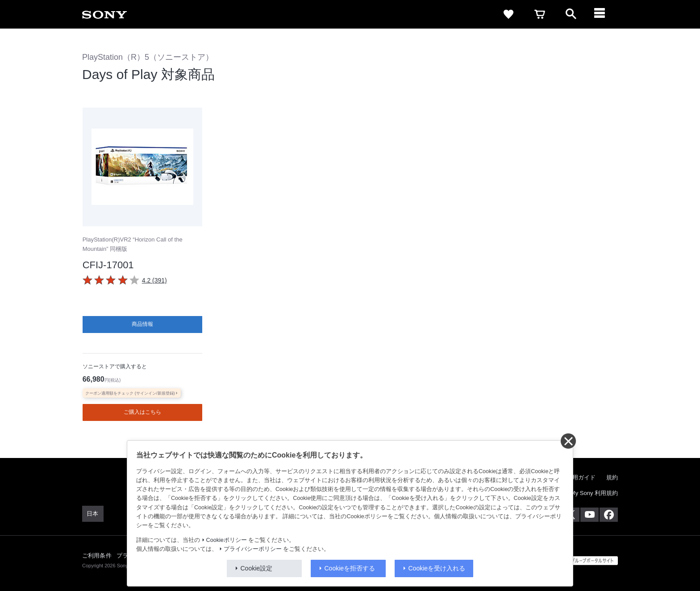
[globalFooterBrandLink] (584, 560)
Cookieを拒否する (350, 568)
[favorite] (508, 14)
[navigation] (602, 14)
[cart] (540, 14)
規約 (612, 477)
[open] (571, 14)
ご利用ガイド (578, 477)
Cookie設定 (257, 568)
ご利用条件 (97, 555)
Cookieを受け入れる (437, 568)
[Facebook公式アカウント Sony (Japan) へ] (609, 514)
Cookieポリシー (227, 540)
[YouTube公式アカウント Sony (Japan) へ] (590, 514)
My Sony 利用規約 (594, 493)
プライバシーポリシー (253, 549)
